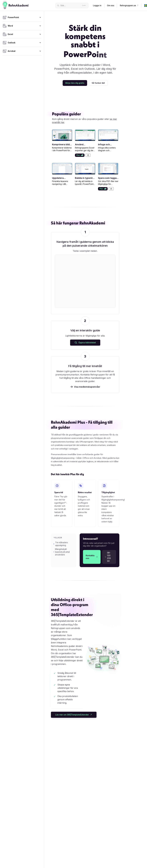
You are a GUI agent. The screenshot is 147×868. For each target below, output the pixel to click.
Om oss (111, 5)
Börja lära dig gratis (75, 83)
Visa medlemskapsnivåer (85, 387)
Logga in (97, 5)
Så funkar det (98, 83)
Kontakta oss (92, 557)
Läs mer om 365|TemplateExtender (74, 715)
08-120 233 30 (108, 557)
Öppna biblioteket (85, 343)
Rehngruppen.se (129, 5)
